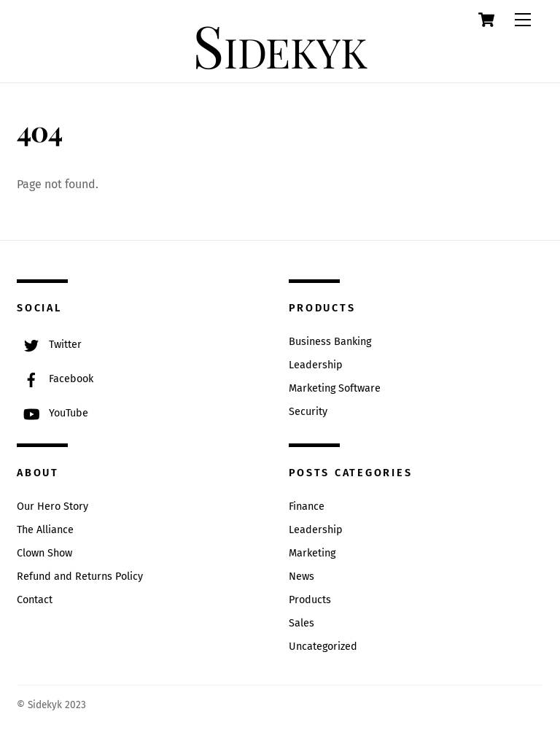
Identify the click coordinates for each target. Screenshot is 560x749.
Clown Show (44, 553)
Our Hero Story (52, 507)
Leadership (316, 365)
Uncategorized (323, 647)
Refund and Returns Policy (80, 577)
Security (308, 412)
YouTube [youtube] (52, 413)
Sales (302, 623)
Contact (35, 600)
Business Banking (330, 342)
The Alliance (45, 530)
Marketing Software (335, 388)
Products (310, 600)
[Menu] (523, 20)
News (302, 577)
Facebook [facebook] (55, 379)
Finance (307, 507)
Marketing (312, 553)
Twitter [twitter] (49, 345)
